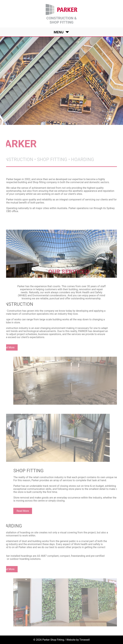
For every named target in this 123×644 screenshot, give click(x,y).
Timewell (85, 640)
